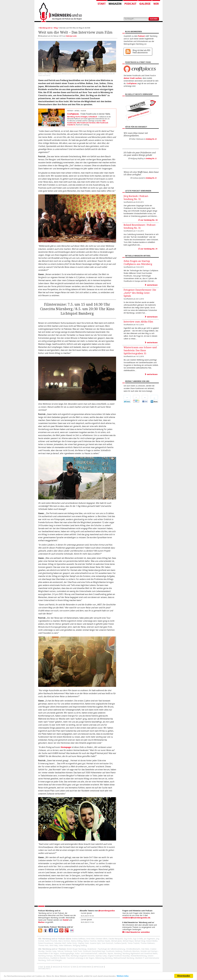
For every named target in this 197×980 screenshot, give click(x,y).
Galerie (145, 4)
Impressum (98, 967)
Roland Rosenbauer (46, 943)
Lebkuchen (102, 953)
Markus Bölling (77, 941)
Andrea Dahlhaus (79, 939)
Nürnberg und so (46, 28)
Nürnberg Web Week (62, 956)
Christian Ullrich (101, 939)
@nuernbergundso (107, 911)
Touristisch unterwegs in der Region (80, 958)
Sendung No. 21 (151, 178)
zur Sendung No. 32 (148, 220)
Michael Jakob (116, 941)
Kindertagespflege (67, 953)
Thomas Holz (43, 945)
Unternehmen (85, 967)
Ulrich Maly (54, 945)
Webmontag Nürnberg (104, 958)
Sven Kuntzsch (107, 943)
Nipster (110, 953)
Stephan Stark (83, 943)
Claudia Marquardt (116, 939)
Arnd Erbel (90, 939)
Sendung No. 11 (151, 159)
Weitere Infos (123, 976)
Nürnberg (71, 117)
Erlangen (84, 117)
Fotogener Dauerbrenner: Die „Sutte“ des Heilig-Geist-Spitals (140, 293)
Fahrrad (60, 951)
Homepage (66, 747)
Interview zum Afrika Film (138, 322)
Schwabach (93, 117)
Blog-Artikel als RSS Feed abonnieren (141, 51)
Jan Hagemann (149, 939)
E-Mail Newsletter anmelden (136, 932)
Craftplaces (73, 114)
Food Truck (77, 951)
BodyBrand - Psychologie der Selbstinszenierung (106, 949)
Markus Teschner (90, 941)
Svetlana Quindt (120, 943)
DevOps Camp (51, 951)
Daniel (66, 920)
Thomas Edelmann (148, 943)
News (48, 967)
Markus (41, 922)
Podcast (130, 4)
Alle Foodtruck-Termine (86, 123)
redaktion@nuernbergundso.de (136, 918)
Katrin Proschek (51, 941)
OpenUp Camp (101, 956)
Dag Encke (128, 939)
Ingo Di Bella (138, 939)
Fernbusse (68, 951)
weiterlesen (151, 285)
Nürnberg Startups (45, 956)
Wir (156, 4)
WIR (75, 967)
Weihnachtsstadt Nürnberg (124, 958)
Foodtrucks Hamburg (114, 951)
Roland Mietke (152, 941)
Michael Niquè (128, 941)
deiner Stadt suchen (133, 78)
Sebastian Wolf (60, 943)
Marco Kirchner (64, 941)
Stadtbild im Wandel (58, 958)
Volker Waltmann (65, 945)
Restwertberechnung (139, 956)
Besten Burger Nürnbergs (77, 949)
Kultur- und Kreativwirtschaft (86, 953)
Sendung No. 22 (151, 139)
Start (102, 4)
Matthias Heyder (104, 941)
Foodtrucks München (131, 951)
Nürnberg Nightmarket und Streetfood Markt (140, 953)
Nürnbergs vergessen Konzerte (83, 956)
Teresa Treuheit (133, 943)
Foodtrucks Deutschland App (94, 951)
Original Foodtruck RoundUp (119, 956)
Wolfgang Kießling (80, 945)
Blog (56, 28)
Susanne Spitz (95, 943)
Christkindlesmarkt (133, 949)
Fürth (78, 117)
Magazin (115, 4)
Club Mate (145, 949)
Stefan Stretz (72, 943)
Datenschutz (44, 969)
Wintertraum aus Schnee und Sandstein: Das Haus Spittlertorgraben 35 (140, 350)
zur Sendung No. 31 (148, 249)
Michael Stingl (140, 941)
